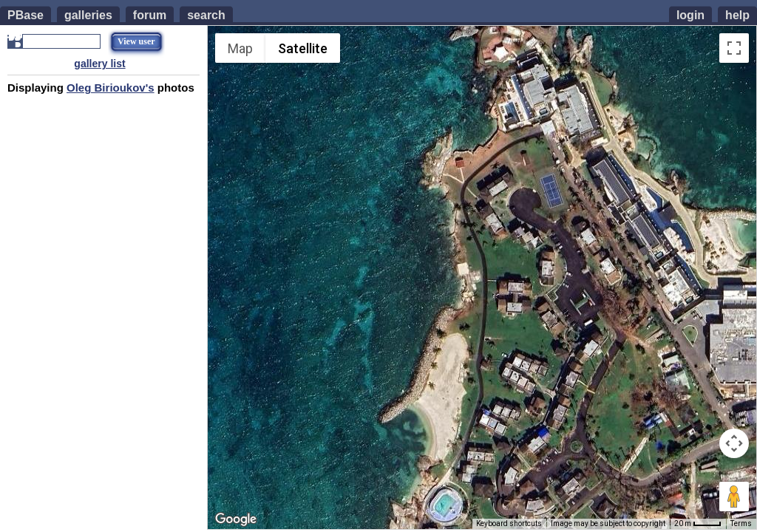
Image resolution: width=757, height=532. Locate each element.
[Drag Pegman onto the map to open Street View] (734, 497)
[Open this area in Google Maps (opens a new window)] (236, 519)
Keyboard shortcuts (509, 524)
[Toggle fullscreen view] (734, 48)
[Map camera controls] (734, 443)
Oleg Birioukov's (111, 88)
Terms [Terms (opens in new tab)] (741, 524)
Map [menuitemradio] (240, 48)
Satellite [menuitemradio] (303, 48)
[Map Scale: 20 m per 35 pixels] (698, 524)
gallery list (99, 64)
